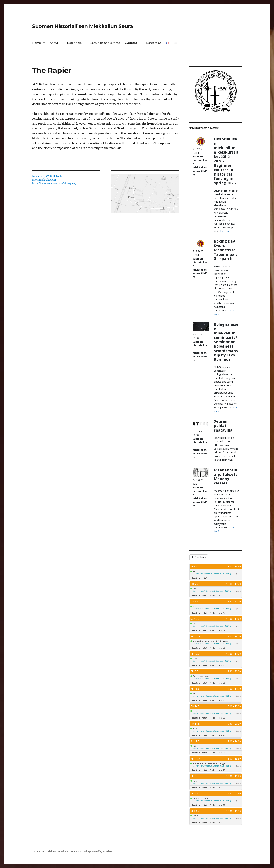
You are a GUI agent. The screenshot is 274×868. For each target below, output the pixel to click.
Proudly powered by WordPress (98, 851)
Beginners (74, 43)
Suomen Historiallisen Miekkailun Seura (83, 26)
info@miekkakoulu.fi (44, 180)
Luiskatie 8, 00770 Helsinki (47, 176)
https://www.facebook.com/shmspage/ (54, 183)
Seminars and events (105, 43)
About (54, 43)
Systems (131, 43)
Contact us (154, 43)
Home (37, 43)
